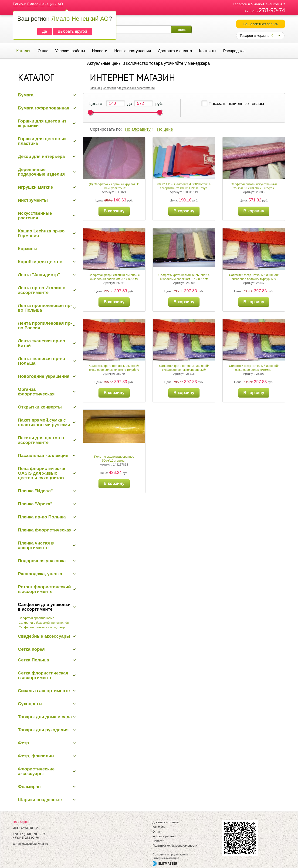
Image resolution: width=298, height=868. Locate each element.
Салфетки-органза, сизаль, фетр (42, 627)
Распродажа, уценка (40, 574)
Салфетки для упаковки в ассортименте (44, 607)
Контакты (208, 51)
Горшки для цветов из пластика (42, 141)
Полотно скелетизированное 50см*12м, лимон (114, 459)
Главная (95, 88)
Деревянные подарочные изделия (41, 172)
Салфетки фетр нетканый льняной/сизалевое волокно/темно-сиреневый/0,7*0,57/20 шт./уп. (254, 370)
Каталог (24, 51)
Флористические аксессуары (36, 771)
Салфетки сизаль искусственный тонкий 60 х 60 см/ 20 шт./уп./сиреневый (254, 188)
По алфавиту (138, 129)
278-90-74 (272, 10)
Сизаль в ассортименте (44, 691)
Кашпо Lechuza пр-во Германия (41, 233)
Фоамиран (29, 787)
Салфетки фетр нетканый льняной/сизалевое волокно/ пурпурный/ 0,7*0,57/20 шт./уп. (254, 279)
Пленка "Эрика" (35, 504)
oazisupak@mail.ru (35, 844)
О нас (43, 51)
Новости (100, 51)
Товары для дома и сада (45, 717)
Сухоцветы (30, 704)
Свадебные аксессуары (44, 636)
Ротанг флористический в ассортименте (44, 589)
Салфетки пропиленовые (36, 618)
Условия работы (70, 51)
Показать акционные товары (236, 104)
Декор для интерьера (41, 156)
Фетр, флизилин (36, 756)
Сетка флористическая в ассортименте (43, 675)
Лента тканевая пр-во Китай (42, 343)
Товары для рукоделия (43, 730)
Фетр (23, 743)
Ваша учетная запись (261, 24)
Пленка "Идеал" (35, 491)
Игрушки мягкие (36, 187)
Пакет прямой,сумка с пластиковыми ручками (44, 422)
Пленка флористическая (45, 530)
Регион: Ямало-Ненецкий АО (38, 4)
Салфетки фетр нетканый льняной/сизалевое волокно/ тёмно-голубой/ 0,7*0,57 (114, 370)
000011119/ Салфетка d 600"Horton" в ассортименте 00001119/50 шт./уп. (184, 186)
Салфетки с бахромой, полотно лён (44, 623)
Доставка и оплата (175, 51)
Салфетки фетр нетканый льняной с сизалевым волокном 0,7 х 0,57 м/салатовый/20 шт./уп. (184, 279)
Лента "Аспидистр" (39, 275)
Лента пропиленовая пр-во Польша (45, 308)
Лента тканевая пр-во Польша (42, 361)
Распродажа (234, 51)
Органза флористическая (36, 392)
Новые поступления (133, 51)
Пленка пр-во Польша (42, 517)
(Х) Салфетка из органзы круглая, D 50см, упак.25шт (114, 186)
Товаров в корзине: (256, 36)
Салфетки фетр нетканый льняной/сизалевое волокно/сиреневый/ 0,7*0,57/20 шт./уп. (184, 370)
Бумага (26, 95)
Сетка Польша (34, 660)
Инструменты (33, 200)
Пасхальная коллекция (43, 455)
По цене (165, 129)
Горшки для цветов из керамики (42, 123)
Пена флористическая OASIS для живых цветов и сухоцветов (42, 473)
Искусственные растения (35, 216)
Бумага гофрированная (44, 108)
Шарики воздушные (40, 800)
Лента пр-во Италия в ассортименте (42, 290)
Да (45, 31)
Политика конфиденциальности (175, 846)
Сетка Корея (31, 649)
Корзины (28, 249)
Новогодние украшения (44, 376)
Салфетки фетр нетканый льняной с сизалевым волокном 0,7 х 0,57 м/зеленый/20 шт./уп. (114, 279)
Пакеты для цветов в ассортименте (41, 440)
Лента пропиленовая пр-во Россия (45, 325)
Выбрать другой (72, 31)
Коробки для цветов (40, 262)
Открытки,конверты (40, 407)
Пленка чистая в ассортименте (36, 545)
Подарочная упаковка (42, 561)
